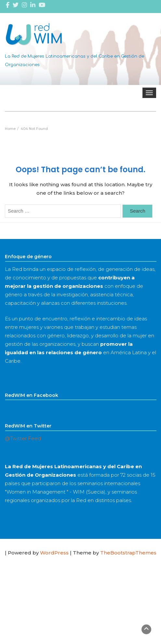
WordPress (54, 553)
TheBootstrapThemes (128, 553)
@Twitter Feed (23, 438)
